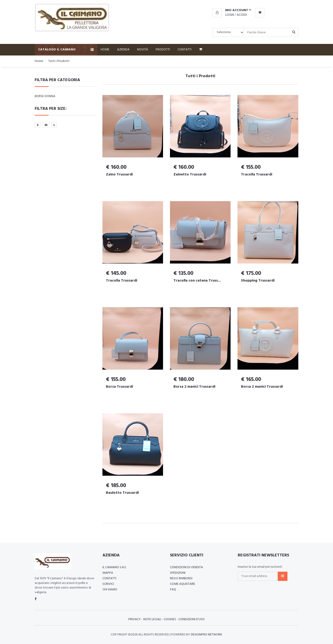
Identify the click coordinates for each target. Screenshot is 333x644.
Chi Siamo (110, 590)
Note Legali (152, 619)
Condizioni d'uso (192, 619)
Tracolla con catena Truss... (197, 281)
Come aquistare (183, 584)
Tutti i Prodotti (59, 61)
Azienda (123, 50)
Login (230, 15)
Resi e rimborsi (181, 578)
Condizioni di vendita (187, 567)
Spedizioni (178, 573)
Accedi (242, 15)
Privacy (135, 619)
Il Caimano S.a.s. (114, 567)
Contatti (185, 50)
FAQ (173, 590)
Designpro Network (207, 635)
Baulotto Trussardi (122, 493)
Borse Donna (45, 96)
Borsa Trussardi (119, 387)
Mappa (108, 573)
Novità (143, 50)
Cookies (170, 619)
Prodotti (163, 50)
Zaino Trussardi (119, 175)
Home (105, 50)
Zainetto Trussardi (190, 175)
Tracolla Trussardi (257, 175)
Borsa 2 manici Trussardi (194, 387)
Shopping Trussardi (258, 281)
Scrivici (108, 584)
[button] (232, 10)
